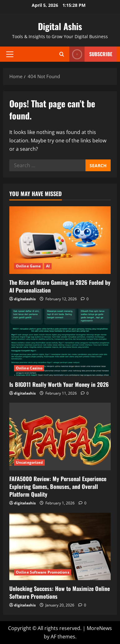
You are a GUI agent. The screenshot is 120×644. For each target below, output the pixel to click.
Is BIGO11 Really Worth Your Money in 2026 (59, 384)
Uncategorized (29, 462)
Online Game (28, 266)
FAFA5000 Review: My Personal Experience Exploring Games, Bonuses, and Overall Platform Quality (58, 486)
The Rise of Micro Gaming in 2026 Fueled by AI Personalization (60, 286)
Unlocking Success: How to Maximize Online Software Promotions (60, 592)
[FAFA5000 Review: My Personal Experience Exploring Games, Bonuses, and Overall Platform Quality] (60, 436)
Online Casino (29, 368)
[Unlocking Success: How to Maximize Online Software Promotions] (60, 546)
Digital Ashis (60, 26)
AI (48, 266)
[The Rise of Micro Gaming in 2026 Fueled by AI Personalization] (60, 240)
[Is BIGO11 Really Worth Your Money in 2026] (60, 342)
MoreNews (99, 628)
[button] (10, 54)
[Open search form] (62, 54)
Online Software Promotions (43, 572)
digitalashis (25, 299)
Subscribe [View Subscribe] (91, 54)
